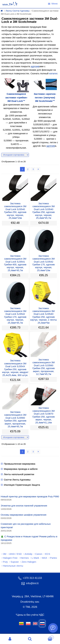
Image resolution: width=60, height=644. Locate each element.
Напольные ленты (13, 566)
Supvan (15, 562)
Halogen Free (10, 558)
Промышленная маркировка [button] (18, 464)
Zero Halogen (29, 562)
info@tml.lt (30, 583)
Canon (39, 554)
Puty (5, 562)
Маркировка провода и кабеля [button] (19, 469)
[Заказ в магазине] (15, 155)
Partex (54, 558)
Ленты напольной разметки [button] (17, 474)
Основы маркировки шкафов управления (23, 515)
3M (5, 554)
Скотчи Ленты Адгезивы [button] (16, 480)
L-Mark (35, 558)
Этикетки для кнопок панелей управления (24, 506)
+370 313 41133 (30, 578)
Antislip (28, 554)
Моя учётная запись (10, 639)
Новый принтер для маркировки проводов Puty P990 (30, 496)
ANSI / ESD (15, 554)
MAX (45, 558)
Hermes (24, 558)
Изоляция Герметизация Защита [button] (20, 485)
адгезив (35, 66)
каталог (53, 73)
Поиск (30, 639)
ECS (48, 554)
